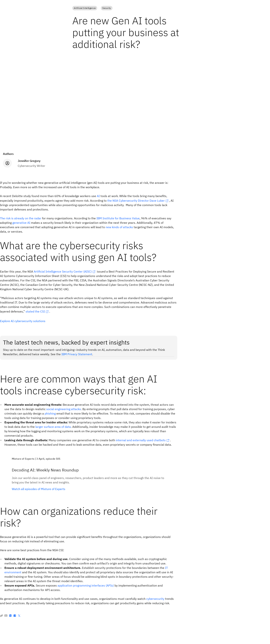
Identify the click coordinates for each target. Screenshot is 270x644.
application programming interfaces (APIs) (86, 585)
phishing (50, 413)
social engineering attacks (64, 409)
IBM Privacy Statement (77, 354)
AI (98, 196)
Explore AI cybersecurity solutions (23, 321)
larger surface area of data (53, 427)
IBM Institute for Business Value (118, 218)
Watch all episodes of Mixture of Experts (39, 489)
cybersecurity (155, 599)
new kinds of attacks (119, 227)
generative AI (21, 223)
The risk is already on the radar (21, 218)
